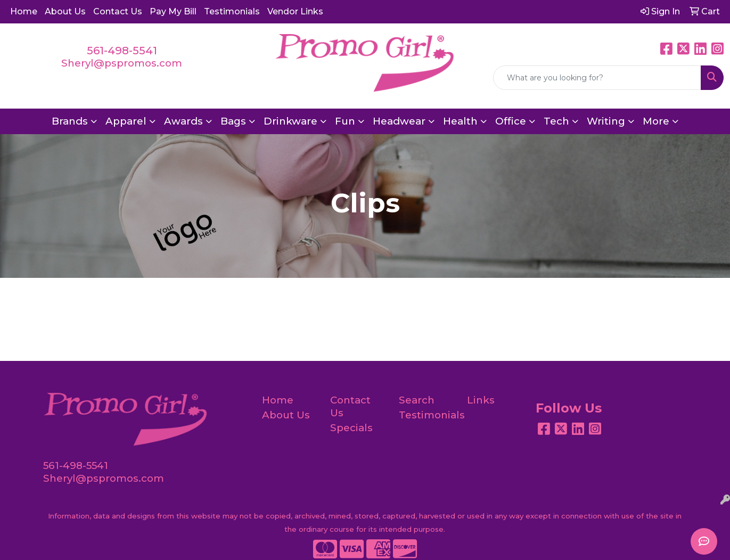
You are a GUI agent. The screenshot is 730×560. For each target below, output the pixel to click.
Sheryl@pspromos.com (122, 63)
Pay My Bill (173, 11)
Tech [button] (556, 121)
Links (481, 400)
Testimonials (232, 11)
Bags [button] (233, 121)
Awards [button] (183, 121)
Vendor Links (295, 11)
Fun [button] (345, 121)
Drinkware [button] (290, 121)
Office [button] (511, 121)
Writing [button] (606, 121)
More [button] (656, 121)
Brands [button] (70, 121)
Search (417, 400)
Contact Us (118, 11)
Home (24, 11)
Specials (351, 428)
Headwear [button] (399, 121)
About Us (65, 11)
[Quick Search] (597, 78)
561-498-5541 (122, 51)
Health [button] (460, 121)
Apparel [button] (126, 121)
